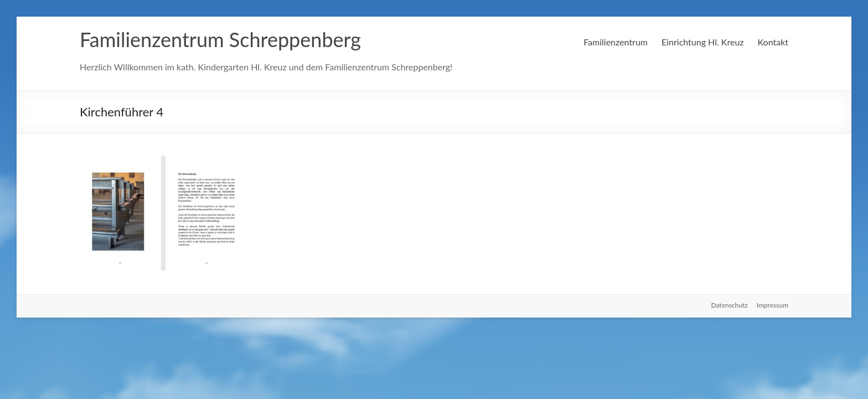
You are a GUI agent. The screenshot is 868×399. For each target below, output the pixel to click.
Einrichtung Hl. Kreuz (703, 42)
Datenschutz (730, 305)
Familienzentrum (616, 42)
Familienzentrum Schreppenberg (220, 39)
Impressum (773, 305)
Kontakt (773, 42)
